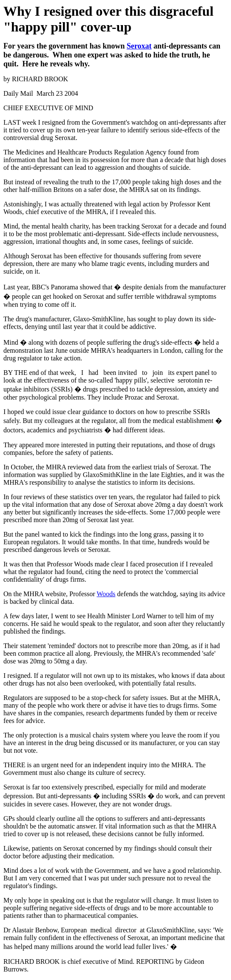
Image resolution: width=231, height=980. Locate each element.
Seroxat (139, 46)
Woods (106, 594)
